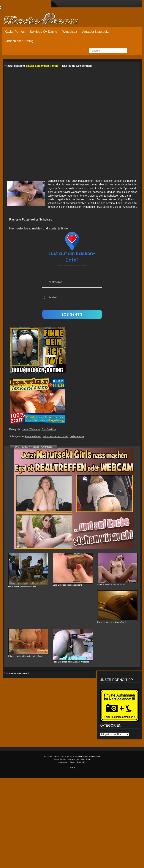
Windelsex (70, 32)
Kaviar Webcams (31, 429)
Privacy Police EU (78, 762)
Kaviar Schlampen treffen (42, 66)
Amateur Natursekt (95, 32)
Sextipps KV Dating (43, 32)
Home (73, 768)
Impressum (63, 762)
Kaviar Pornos (15, 32)
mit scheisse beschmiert (56, 436)
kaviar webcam (33, 436)
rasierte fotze (77, 436)
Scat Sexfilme (49, 429)
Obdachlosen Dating (19, 41)
